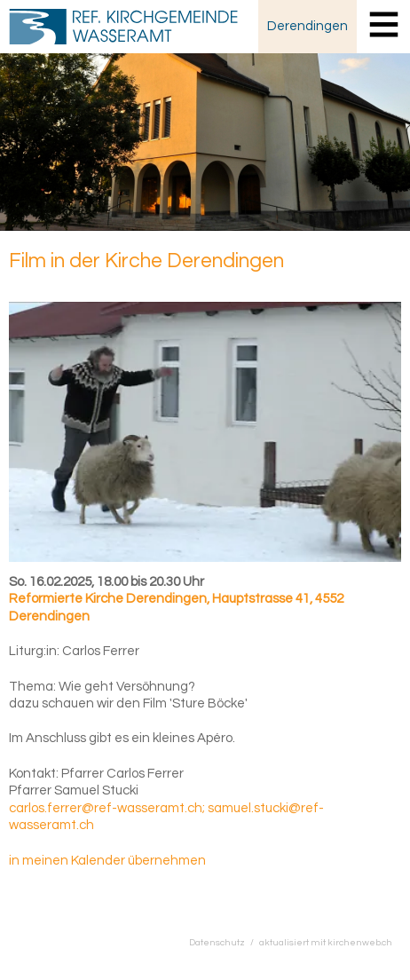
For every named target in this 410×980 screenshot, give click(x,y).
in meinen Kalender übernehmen (107, 861)
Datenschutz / (224, 942)
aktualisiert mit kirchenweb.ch (326, 942)
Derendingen (307, 26)
